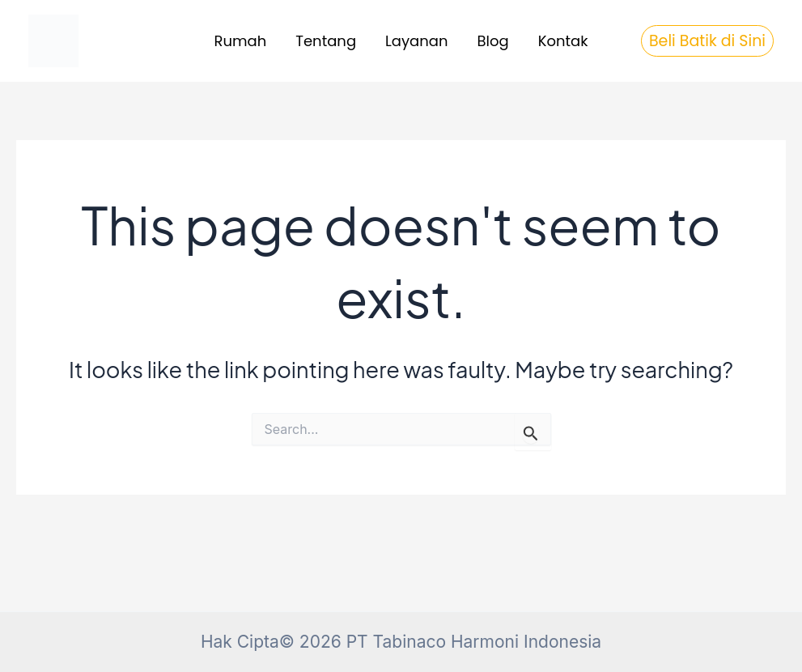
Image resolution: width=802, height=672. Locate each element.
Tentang (326, 41)
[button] (707, 41)
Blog (493, 41)
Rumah (241, 41)
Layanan (416, 41)
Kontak (563, 41)
